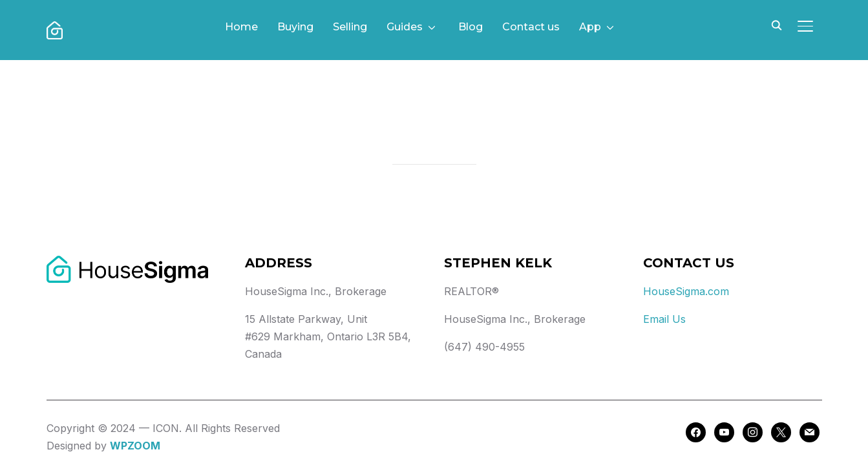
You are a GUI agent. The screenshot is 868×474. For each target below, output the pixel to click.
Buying (295, 27)
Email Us (664, 319)
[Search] (777, 25)
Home (241, 27)
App (590, 27)
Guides (405, 27)
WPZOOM (135, 446)
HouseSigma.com (686, 291)
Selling (350, 27)
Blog (471, 27)
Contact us (531, 27)
